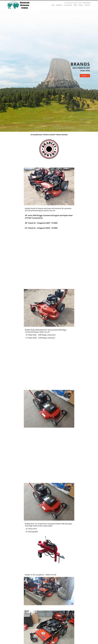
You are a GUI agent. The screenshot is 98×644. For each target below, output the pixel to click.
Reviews (81, 5)
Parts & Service (68, 5)
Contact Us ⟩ (85, 76)
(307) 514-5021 (87, 3)
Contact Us (87, 5)
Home (53, 5)
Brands (75, 5)
